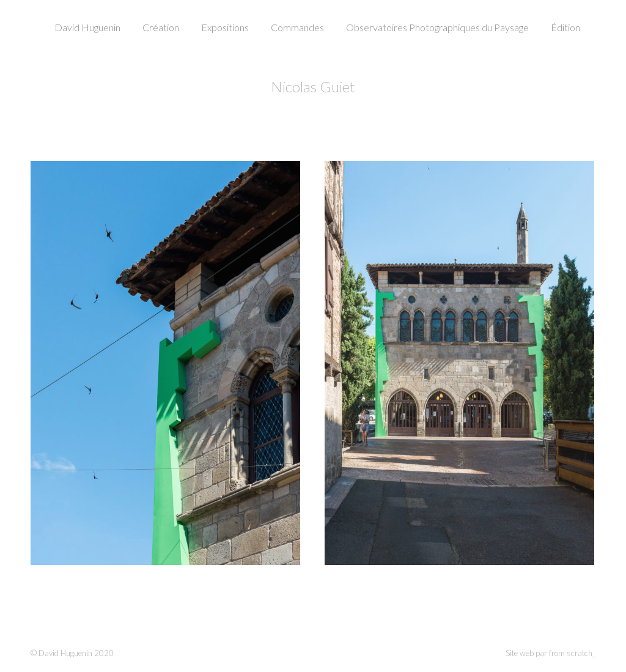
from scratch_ (572, 653)
